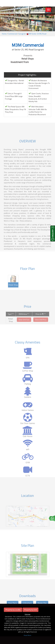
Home (4, 34)
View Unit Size (24, 323)
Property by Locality (13, 610)
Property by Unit (30, 610)
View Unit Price (41, 323)
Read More (28, 635)
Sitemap (28, 614)
